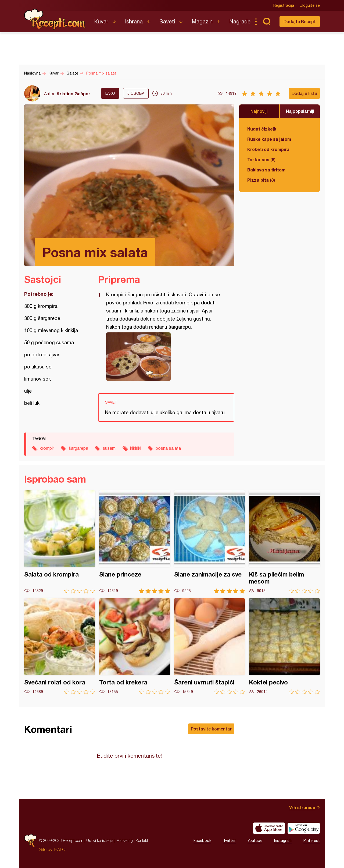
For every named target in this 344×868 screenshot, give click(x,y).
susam (109, 448)
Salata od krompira (60, 542)
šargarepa (78, 448)
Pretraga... (267, 22)
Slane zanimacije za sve (210, 542)
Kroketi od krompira (268, 149)
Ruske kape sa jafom (269, 139)
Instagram (283, 841)
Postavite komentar (211, 729)
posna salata (168, 448)
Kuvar (101, 21)
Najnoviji (259, 111)
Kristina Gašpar (74, 94)
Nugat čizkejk (262, 129)
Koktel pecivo (284, 646)
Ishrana (134, 21)
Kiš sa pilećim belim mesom (284, 542)
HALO (60, 849)
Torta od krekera (135, 646)
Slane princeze (135, 542)
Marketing (125, 840)
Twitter (229, 841)
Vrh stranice (302, 807)
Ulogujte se (310, 5)
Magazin (202, 21)
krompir (47, 448)
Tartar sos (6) (261, 159)
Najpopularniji (300, 111)
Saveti (167, 21)
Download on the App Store (269, 828)
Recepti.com (55, 19)
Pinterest (312, 841)
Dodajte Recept (300, 21)
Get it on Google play (304, 828)
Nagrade (240, 21)
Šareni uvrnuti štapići (210, 646)
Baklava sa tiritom (266, 170)
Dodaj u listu (304, 93)
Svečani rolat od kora (60, 646)
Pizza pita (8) (261, 180)
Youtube (255, 841)
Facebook (202, 841)
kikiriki (136, 448)
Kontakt (142, 840)
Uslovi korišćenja (100, 840)
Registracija (284, 5)
